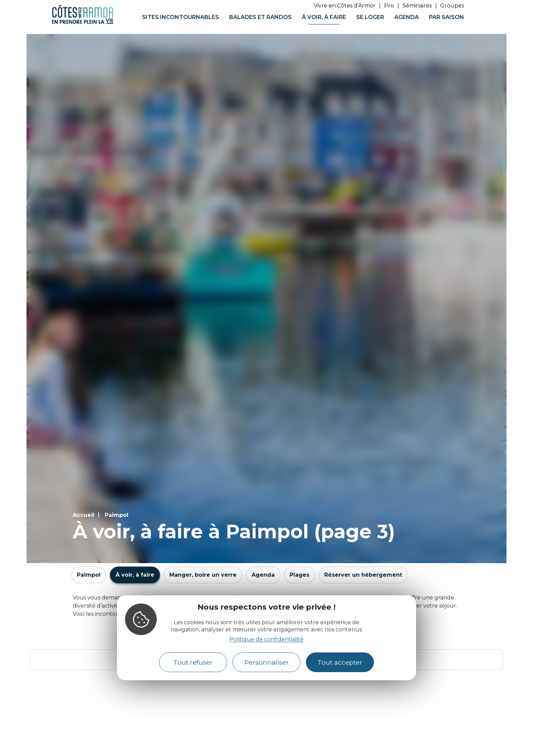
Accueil (84, 515)
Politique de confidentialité (266, 639)
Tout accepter (340, 662)
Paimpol (117, 515)
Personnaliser (267, 662)
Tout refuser (193, 662)
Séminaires (417, 6)
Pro (389, 6)
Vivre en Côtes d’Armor (345, 6)
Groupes (452, 6)
